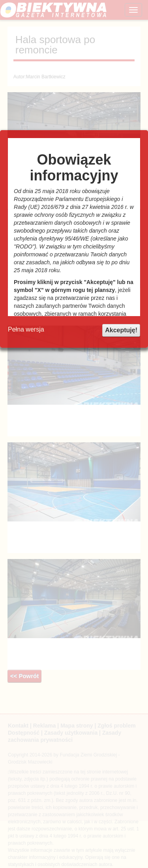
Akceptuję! (121, 330)
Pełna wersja (26, 329)
